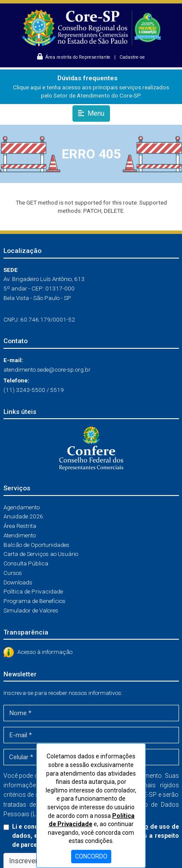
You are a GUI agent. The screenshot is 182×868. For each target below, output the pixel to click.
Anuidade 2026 (23, 516)
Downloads (18, 582)
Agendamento (22, 507)
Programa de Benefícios (35, 601)
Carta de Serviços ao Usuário (41, 554)
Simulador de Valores (31, 610)
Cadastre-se (132, 57)
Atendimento (20, 535)
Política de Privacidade (33, 591)
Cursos (13, 573)
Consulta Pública (26, 563)
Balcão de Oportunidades (36, 545)
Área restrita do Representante (74, 57)
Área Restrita (20, 526)
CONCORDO (91, 856)
